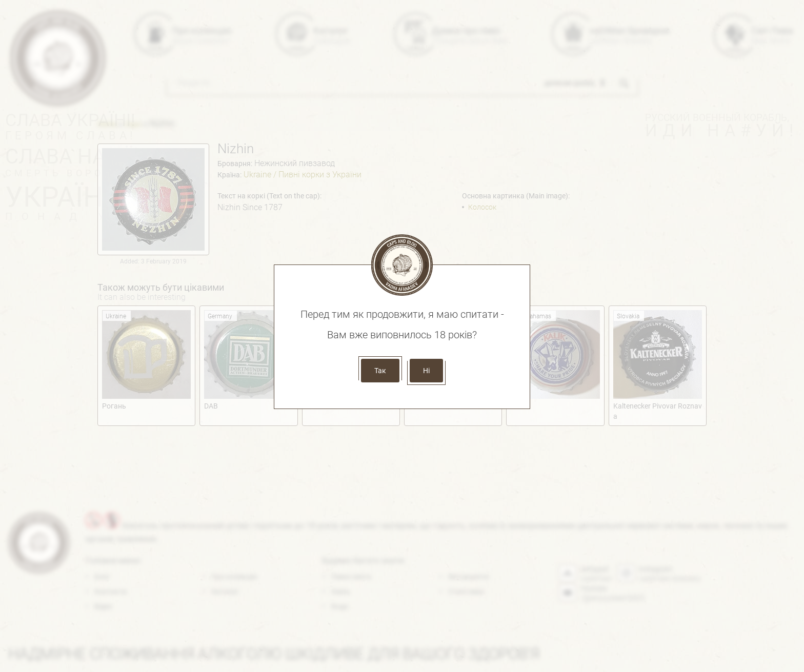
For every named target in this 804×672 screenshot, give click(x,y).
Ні (426, 371)
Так (380, 371)
